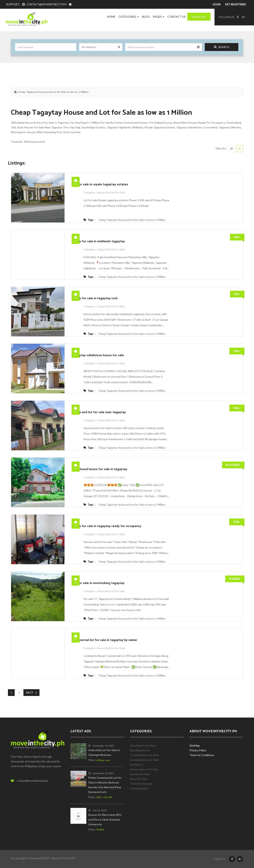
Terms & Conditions (202, 755)
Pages (159, 17)
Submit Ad (199, 17)
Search (222, 47)
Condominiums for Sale (144, 760)
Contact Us (177, 17)
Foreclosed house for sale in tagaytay (99, 469)
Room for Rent (139, 779)
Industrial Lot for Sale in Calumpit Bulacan (104, 753)
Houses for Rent (140, 774)
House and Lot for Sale (112, 192)
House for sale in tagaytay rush (95, 298)
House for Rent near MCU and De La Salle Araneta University (105, 820)
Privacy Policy (198, 750)
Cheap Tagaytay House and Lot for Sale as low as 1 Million (132, 220)
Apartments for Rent (143, 745)
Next (31, 692)
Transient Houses (141, 783)
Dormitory (136, 764)
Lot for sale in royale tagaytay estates (100, 184)
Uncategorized (139, 788)
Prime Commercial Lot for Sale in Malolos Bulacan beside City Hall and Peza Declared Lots (105, 785)
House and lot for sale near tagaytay (99, 412)
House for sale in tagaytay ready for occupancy (106, 526)
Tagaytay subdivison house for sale (98, 355)
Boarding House (140, 750)
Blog (146, 17)
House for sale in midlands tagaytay (98, 241)
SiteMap (195, 745)
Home (111, 17)
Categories (129, 17)
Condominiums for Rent (145, 755)
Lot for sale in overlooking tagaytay (98, 583)
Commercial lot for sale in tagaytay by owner (104, 640)
